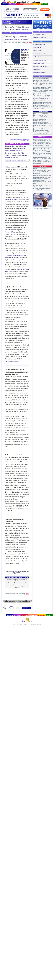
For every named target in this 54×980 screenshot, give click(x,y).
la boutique (37, 4)
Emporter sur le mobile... (14, 571)
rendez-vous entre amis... (43, 208)
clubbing (16, 158)
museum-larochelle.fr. (12, 361)
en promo (20, 4)
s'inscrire (44, 4)
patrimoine (25, 49)
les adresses (28, 4)
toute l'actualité (13, 43)
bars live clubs (38, 51)
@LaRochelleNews (22, 29)
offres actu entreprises (40, 66)
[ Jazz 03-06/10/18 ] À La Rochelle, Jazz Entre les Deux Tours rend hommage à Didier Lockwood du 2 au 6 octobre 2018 (43, 82)
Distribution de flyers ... (40, 38)
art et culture (37, 48)
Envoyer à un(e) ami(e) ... (21, 572)
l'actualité (5, 4)
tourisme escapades (39, 73)
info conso (12, 4)
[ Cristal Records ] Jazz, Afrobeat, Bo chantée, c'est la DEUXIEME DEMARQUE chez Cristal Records (42, 188)
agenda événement (39, 44)
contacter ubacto (27, 44)
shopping (17, 153)
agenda (25, 155)
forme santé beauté (39, 54)
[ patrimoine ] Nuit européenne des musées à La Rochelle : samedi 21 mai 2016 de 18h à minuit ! (42, 131)
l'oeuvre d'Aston (11, 232)
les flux (43, 30)
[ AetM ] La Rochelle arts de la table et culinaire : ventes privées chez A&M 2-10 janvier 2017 (42, 171)
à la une (26, 27)
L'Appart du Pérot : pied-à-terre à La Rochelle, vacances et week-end (17, 583)
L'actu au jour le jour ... (40, 34)
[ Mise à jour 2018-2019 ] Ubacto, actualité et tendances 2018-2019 (41, 115)
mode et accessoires (39, 60)
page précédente (23, 43)
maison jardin (37, 57)
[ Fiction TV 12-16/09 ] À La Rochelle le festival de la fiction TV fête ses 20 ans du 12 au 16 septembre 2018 (43, 89)
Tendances (9, 153)
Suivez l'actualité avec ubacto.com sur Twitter (17, 580)
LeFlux (12, 27)
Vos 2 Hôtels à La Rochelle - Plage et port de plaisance (17, 587)
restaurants (37, 69)
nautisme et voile (38, 63)
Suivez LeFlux (10, 146)
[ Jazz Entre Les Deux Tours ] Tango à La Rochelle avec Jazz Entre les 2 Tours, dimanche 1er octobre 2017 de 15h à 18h (42, 160)
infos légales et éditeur (20, 624)
